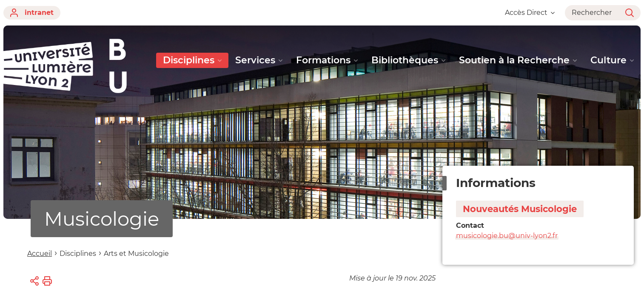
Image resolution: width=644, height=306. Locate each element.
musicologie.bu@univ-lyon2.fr (507, 236)
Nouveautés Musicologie (520, 209)
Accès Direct (530, 13)
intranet (32, 13)
